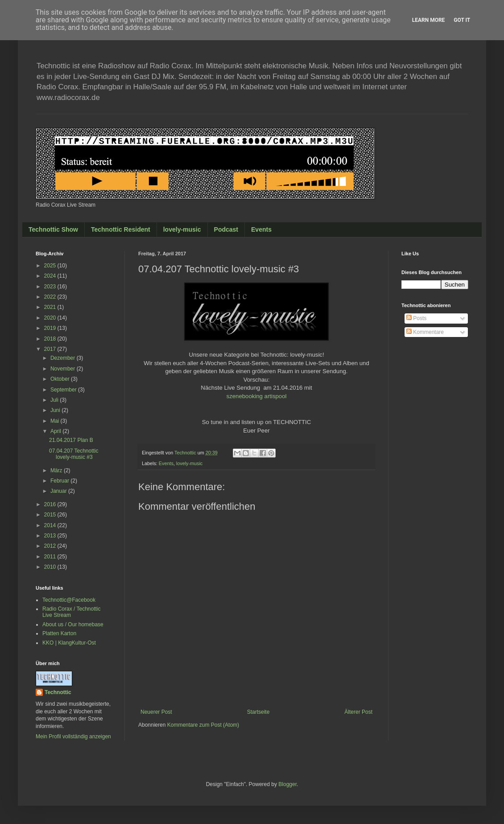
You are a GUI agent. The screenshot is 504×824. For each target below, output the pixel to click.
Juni (56, 410)
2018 (51, 339)
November (64, 369)
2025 (51, 266)
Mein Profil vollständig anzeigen (73, 737)
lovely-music (182, 229)
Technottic (58, 692)
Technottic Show (53, 229)
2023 (51, 287)
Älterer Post (358, 712)
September (64, 390)
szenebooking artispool (257, 396)
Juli (55, 400)
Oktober (61, 379)
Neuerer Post (156, 712)
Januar (59, 491)
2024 (51, 276)
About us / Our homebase (73, 624)
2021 (51, 307)
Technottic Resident (121, 229)
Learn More (429, 20)
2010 (51, 567)
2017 (51, 349)
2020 (51, 318)
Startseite (258, 712)
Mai (56, 421)
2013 (51, 536)
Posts (416, 318)
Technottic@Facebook (69, 600)
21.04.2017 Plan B (71, 440)
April (56, 431)
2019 (51, 328)
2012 (51, 546)
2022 (51, 297)
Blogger (287, 784)
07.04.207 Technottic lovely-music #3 (74, 454)
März (57, 470)
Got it (462, 20)
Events (261, 229)
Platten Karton (59, 633)
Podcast (226, 229)
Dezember (64, 358)
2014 (51, 525)
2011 (51, 557)
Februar (60, 481)
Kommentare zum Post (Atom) (203, 725)
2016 (51, 504)
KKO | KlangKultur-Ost (69, 643)
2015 (51, 515)
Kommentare (425, 332)
